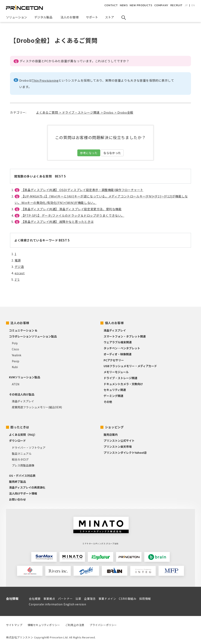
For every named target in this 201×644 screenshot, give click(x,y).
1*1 (17, 279)
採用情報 (145, 599)
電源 (18, 260)
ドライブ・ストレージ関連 (120, 378)
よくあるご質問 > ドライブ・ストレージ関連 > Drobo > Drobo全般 (85, 112)
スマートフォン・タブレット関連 (125, 336)
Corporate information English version (57, 604)
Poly (15, 343)
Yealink (17, 355)
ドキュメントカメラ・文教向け (123, 384)
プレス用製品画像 (23, 465)
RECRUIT (176, 5)
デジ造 (19, 267)
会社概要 (35, 599)
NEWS (124, 5)
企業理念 (90, 599)
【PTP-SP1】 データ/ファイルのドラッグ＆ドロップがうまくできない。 (73, 215)
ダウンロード (17, 441)
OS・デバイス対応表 (22, 476)
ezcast (20, 273)
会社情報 (12, 598)
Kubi (15, 367)
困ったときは (20, 427)
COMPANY (161, 5)
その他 (108, 402)
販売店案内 (111, 435)
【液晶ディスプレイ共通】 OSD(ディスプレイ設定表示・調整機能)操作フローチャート (82, 190)
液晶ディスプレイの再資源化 (27, 487)
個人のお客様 (114, 323)
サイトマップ (14, 625)
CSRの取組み (128, 599)
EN (193, 5)
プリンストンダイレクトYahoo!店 (125, 453)
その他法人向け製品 (22, 394)
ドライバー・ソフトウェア (29, 448)
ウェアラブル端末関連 (118, 342)
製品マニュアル (22, 454)
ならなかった (112, 153)
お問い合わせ (17, 499)
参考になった (89, 153)
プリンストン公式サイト (119, 441)
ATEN (16, 384)
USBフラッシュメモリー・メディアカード (130, 366)
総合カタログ (20, 459)
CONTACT (111, 5)
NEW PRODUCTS (141, 5)
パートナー (65, 599)
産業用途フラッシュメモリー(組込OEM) (37, 407)
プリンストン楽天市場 (118, 447)
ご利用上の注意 (75, 625)
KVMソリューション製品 (25, 377)
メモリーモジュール (116, 372)
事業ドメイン (107, 599)
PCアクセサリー (114, 360)
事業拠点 (49, 599)
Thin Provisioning (45, 80)
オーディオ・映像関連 (118, 354)
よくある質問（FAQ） (23, 435)
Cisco (15, 349)
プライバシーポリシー (103, 625)
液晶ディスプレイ (23, 401)
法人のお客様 (20, 323)
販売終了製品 (17, 482)
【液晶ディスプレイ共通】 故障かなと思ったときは (57, 222)
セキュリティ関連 (115, 390)
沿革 (78, 599)
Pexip (16, 361)
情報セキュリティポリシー (44, 625)
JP (186, 5)
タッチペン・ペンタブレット (122, 348)
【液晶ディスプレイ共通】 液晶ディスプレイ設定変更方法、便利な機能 (71, 209)
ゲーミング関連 (113, 396)
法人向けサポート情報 (23, 493)
